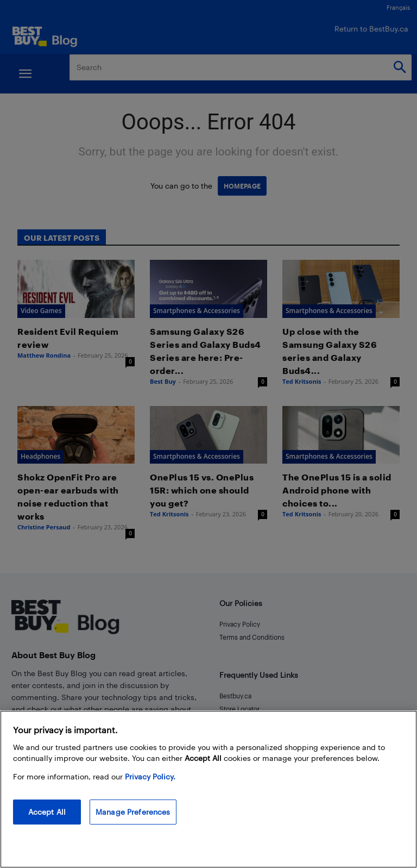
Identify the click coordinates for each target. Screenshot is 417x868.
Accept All (47, 812)
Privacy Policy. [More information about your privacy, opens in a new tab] (150, 776)
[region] (208, 789)
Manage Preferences (133, 812)
